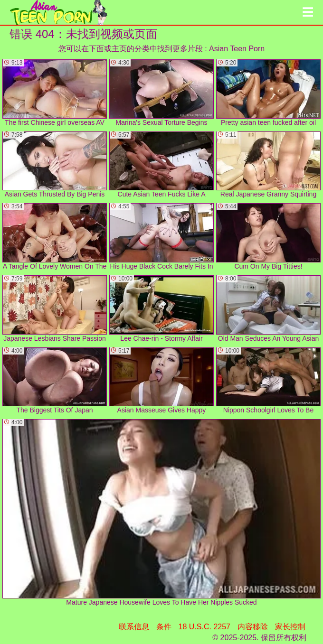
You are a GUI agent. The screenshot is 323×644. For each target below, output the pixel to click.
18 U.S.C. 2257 (204, 627)
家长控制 (290, 627)
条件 (164, 627)
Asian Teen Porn (237, 49)
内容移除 (253, 627)
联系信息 (134, 627)
